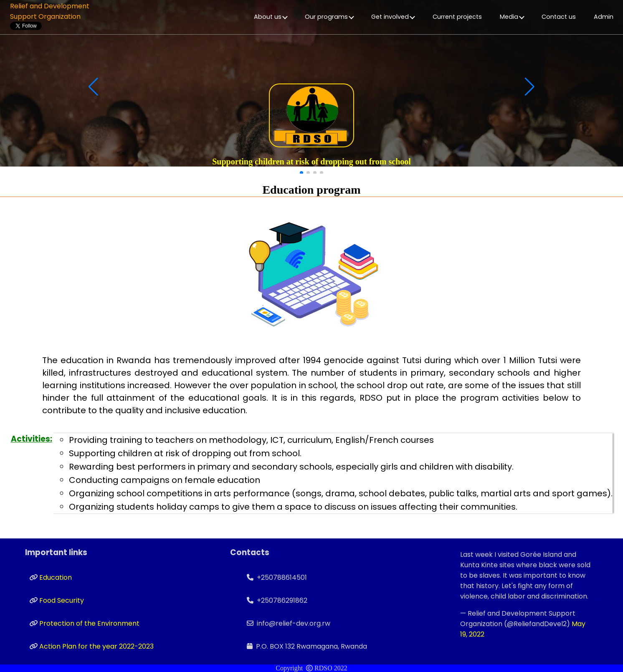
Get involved (393, 17)
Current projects (457, 17)
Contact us (559, 17)
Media (512, 17)
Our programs (329, 17)
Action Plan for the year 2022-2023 (96, 646)
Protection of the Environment (89, 623)
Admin (604, 17)
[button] (301, 173)
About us (271, 17)
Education (56, 577)
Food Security (62, 600)
